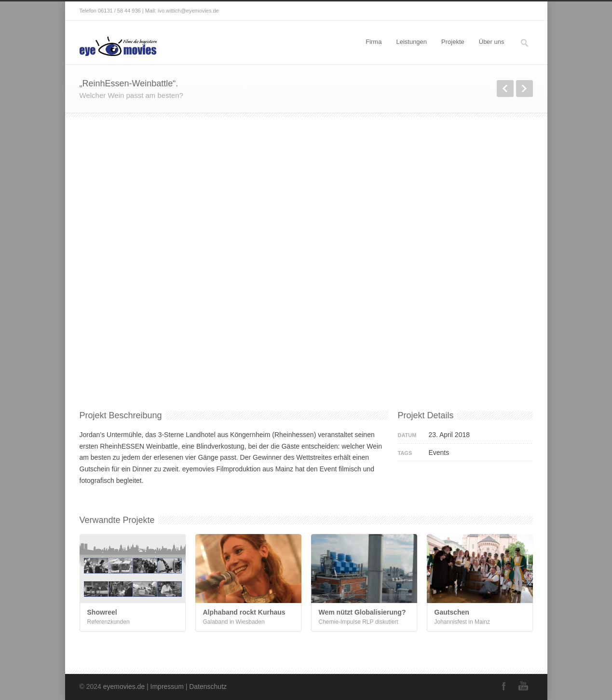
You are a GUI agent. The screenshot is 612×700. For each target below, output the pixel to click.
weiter (524, 89)
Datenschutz (208, 686)
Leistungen (411, 42)
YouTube (523, 686)
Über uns (492, 42)
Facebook (504, 686)
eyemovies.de (124, 686)
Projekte (453, 42)
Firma (374, 42)
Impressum (167, 686)
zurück (505, 89)
